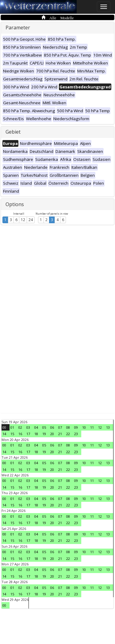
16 (20, 434)
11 (92, 427)
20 (52, 434)
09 (76, 427)
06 (52, 427)
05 (44, 427)
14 (4, 434)
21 (60, 434)
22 (68, 434)
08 (68, 427)
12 (23, 220)
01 (12, 427)
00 (4, 427)
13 (108, 427)
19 (44, 434)
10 (84, 427)
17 (28, 434)
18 (36, 434)
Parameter (18, 28)
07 (60, 427)
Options (15, 204)
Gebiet (13, 132)
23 (76, 434)
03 (28, 427)
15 (12, 434)
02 (20, 427)
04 (36, 427)
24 (31, 220)
